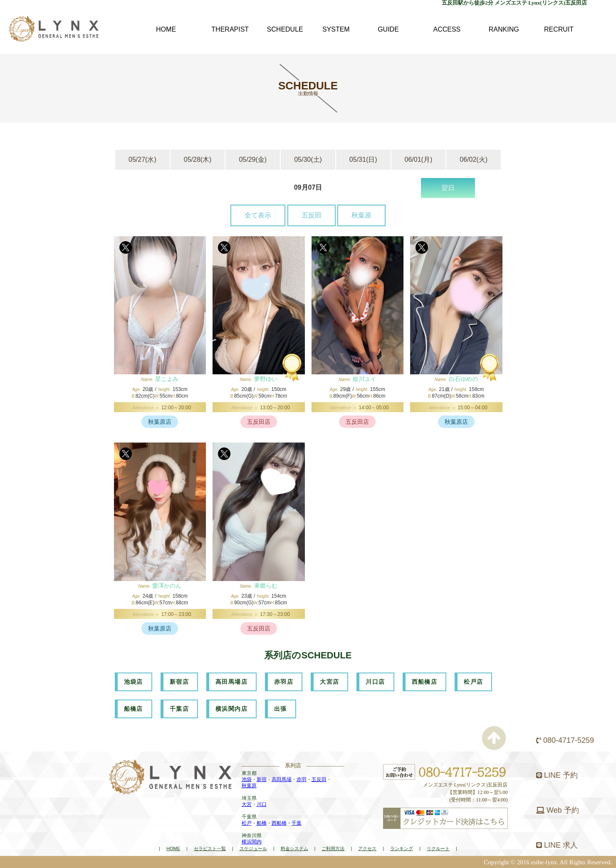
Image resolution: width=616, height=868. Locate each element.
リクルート (438, 848)
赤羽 (302, 779)
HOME (173, 848)
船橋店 (134, 709)
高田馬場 (282, 779)
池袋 (247, 779)
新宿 (262, 779)
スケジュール (253, 848)
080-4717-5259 (565, 740)
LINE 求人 (557, 845)
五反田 (312, 215)
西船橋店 (425, 682)
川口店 (375, 682)
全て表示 (258, 215)
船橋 (262, 823)
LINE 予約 (557, 775)
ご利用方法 (333, 848)
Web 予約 (558, 810)
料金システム (294, 848)
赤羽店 (284, 682)
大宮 (247, 804)
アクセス (367, 848)
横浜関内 (252, 842)
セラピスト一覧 (210, 848)
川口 (262, 804)
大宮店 (329, 682)
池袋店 (134, 682)
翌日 (448, 188)
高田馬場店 (231, 682)
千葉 (297, 823)
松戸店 (473, 682)
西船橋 (279, 823)
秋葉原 (361, 215)
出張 (281, 709)
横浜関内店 (231, 709)
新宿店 (179, 682)
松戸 (247, 823)
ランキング (402, 848)
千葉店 (179, 709)
